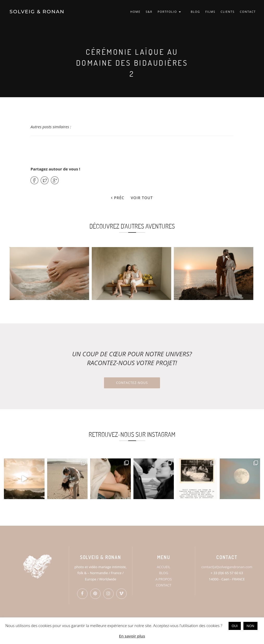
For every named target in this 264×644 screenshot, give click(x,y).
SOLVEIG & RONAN (37, 12)
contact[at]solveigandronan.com (227, 567)
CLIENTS (228, 12)
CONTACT (248, 12)
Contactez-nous (132, 383)
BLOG (195, 12)
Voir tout (142, 198)
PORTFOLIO (169, 12)
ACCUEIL (164, 567)
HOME (135, 12)
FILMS (210, 12)
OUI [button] (235, 626)
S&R (149, 12)
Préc (118, 198)
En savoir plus (132, 636)
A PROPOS (164, 579)
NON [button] (250, 626)
